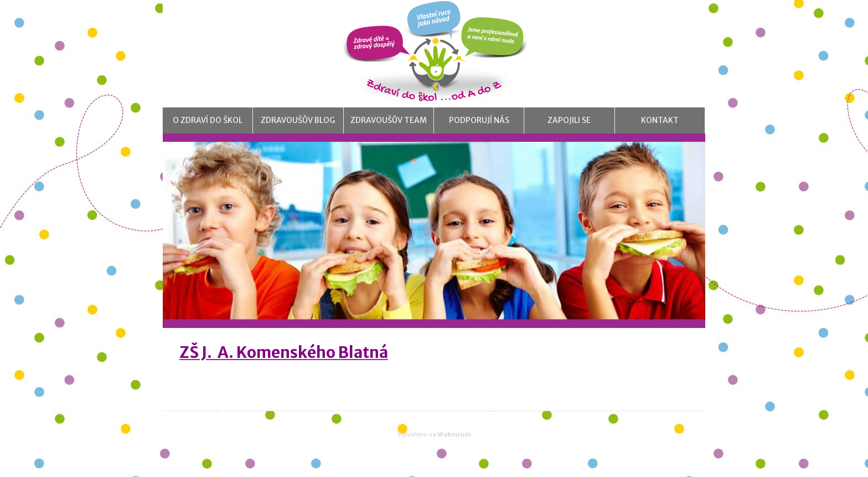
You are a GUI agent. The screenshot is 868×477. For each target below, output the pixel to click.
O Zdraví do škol (208, 130)
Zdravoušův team (388, 130)
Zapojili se (569, 130)
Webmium (454, 454)
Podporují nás (479, 130)
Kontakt (660, 130)
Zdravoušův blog (298, 130)
